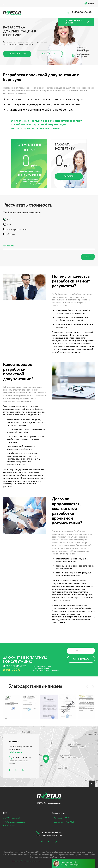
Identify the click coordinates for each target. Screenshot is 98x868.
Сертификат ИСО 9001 (64, 822)
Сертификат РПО (61, 818)
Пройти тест (49, 54)
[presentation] (87, 687)
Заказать (69, 176)
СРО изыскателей (13, 826)
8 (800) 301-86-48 (82, 12)
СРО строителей (13, 818)
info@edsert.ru (16, 752)
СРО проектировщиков (15, 822)
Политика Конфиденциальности (77, 667)
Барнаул (92, 3)
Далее (88, 257)
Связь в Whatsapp (17, 54)
